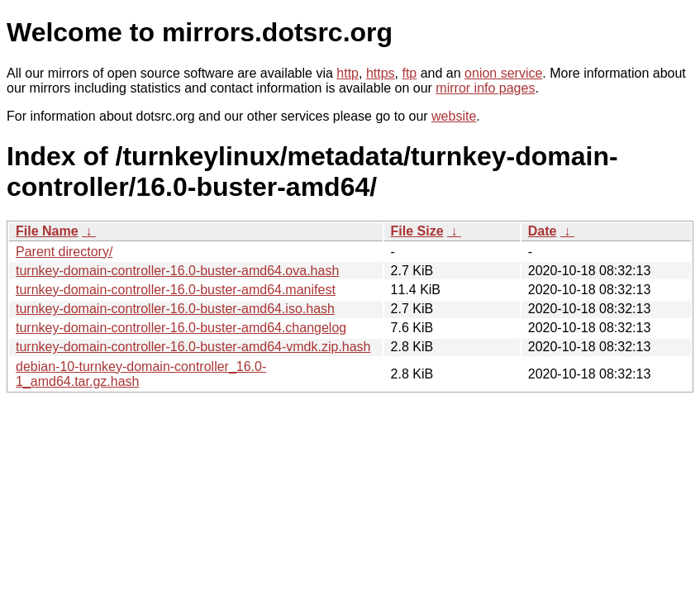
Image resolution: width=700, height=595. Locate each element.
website (454, 116)
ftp (409, 73)
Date (543, 231)
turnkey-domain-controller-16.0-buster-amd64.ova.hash (177, 271)
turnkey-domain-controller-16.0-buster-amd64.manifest (176, 290)
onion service (503, 73)
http (348, 73)
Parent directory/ (64, 252)
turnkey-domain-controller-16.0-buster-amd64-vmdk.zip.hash (193, 347)
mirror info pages (485, 88)
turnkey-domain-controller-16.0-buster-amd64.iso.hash (175, 309)
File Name (47, 231)
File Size (417, 231)
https (381, 73)
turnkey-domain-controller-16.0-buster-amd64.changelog (181, 328)
